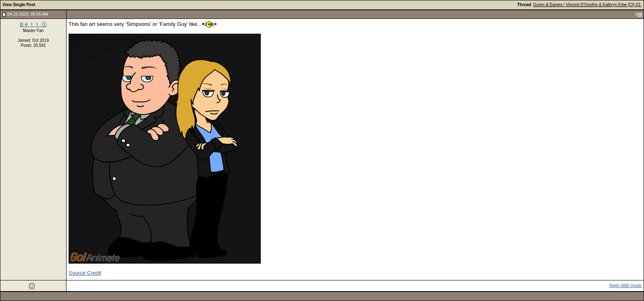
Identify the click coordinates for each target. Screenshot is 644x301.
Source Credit (85, 273)
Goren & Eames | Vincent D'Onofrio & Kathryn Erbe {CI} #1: (587, 5)
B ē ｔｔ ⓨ (33, 24)
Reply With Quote (626, 286)
